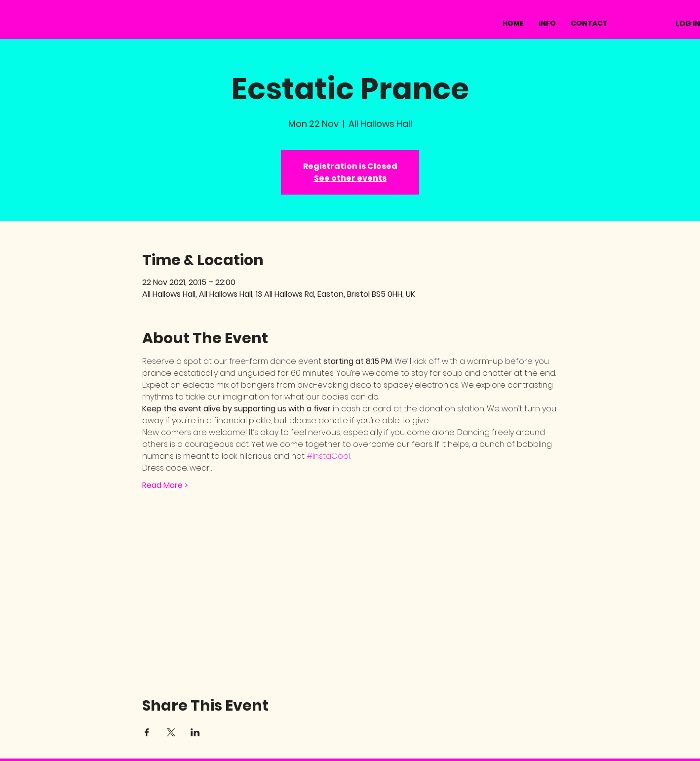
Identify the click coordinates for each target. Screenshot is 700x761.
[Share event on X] (171, 732)
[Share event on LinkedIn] (195, 732)
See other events (350, 178)
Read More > (165, 485)
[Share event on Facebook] (147, 732)
